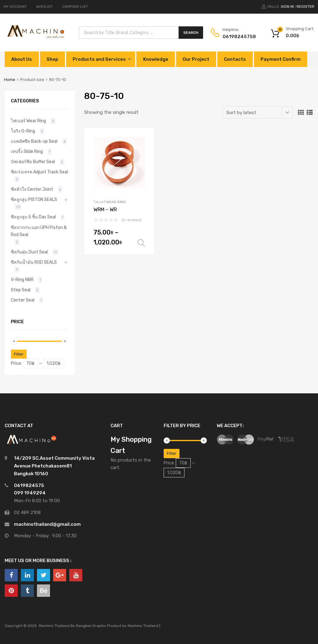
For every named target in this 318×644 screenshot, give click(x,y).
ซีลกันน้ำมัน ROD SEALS (34, 262)
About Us (22, 59)
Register (305, 7)
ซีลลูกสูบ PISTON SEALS (34, 199)
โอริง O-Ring (23, 131)
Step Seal (21, 290)
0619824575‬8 (238, 37)
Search (191, 33)
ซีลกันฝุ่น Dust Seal (29, 252)
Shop (52, 59)
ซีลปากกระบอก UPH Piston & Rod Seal (39, 231)
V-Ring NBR (22, 280)
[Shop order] (258, 112)
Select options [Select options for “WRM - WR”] (141, 243)
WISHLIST (44, 7)
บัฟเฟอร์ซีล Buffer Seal (33, 162)
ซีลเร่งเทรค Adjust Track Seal (39, 172)
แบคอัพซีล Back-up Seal (34, 141)
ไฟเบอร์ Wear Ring (110, 202)
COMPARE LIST (75, 7)
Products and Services (99, 59)
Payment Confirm (281, 59)
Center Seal (23, 300)
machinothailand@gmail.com (47, 524)
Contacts (235, 59)
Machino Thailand (143, 626)
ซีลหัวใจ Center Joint (32, 189)
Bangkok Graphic (91, 626)
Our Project (196, 59)
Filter (19, 354)
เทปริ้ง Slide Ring (27, 151)
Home (10, 80)
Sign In (287, 7)
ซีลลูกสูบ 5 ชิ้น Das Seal (33, 217)
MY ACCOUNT (15, 7)
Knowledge (156, 59)
